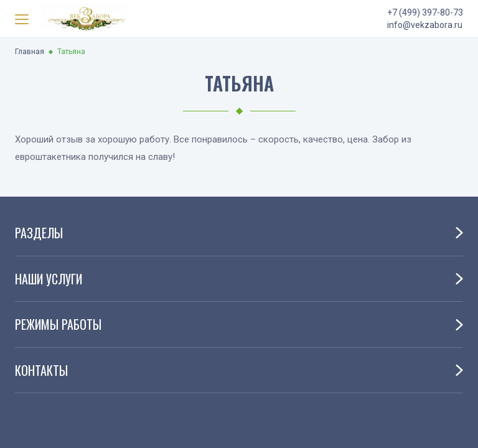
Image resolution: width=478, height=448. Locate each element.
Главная (30, 52)
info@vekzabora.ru (425, 25)
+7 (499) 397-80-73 (425, 12)
